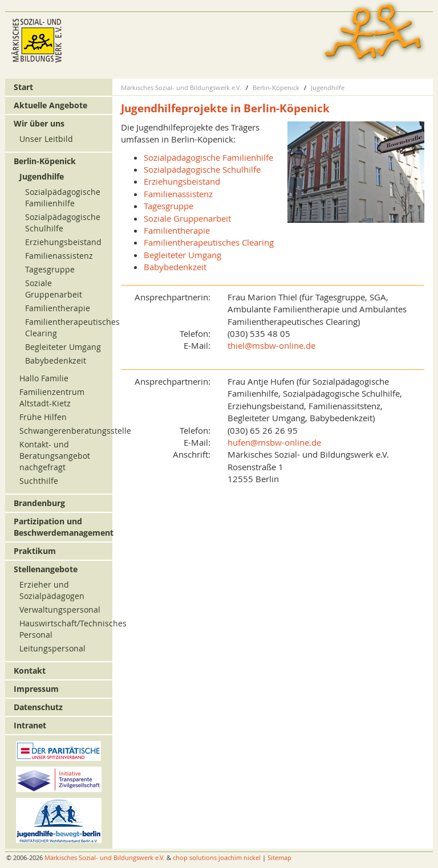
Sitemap (279, 857)
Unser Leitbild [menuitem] (46, 139)
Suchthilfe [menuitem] (39, 481)
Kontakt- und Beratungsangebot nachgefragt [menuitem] (55, 456)
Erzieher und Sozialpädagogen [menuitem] (52, 590)
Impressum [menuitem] (36, 689)
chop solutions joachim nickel (217, 857)
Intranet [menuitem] (30, 725)
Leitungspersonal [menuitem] (52, 648)
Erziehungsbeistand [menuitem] (182, 181)
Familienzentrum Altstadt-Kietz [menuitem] (52, 398)
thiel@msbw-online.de (271, 345)
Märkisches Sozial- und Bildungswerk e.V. (181, 87)
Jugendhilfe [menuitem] (42, 176)
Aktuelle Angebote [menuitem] (50, 105)
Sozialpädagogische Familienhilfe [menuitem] (208, 157)
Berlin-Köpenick (276, 87)
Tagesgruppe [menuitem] (169, 206)
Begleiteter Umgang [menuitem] (182, 255)
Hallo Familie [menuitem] (44, 378)
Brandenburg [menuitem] (39, 503)
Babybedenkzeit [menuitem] (175, 267)
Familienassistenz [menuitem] (178, 194)
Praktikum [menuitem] (35, 551)
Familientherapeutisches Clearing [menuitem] (209, 242)
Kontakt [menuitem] (30, 671)
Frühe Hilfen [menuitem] (43, 417)
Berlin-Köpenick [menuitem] (45, 161)
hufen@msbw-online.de (274, 442)
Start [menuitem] (23, 87)
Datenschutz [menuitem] (38, 707)
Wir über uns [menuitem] (39, 123)
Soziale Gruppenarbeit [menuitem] (187, 218)
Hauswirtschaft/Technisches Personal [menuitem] (64, 629)
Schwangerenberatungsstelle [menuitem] (64, 431)
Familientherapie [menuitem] (177, 230)
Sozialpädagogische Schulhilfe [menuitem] (202, 169)
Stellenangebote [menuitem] (46, 569)
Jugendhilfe (328, 87)
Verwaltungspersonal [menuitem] (60, 610)
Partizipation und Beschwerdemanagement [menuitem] (62, 527)
